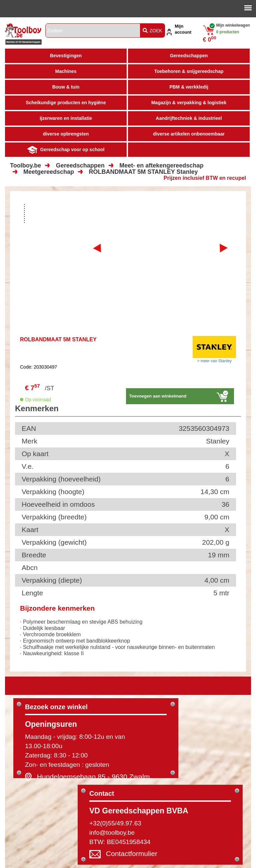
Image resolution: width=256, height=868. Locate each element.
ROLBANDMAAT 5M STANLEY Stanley (143, 172)
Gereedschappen (80, 165)
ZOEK (152, 31)
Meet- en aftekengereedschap (161, 165)
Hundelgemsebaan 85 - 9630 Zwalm (93, 776)
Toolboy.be (25, 165)
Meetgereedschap (49, 172)
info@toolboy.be (112, 833)
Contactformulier (132, 854)
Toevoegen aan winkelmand (158, 396)
